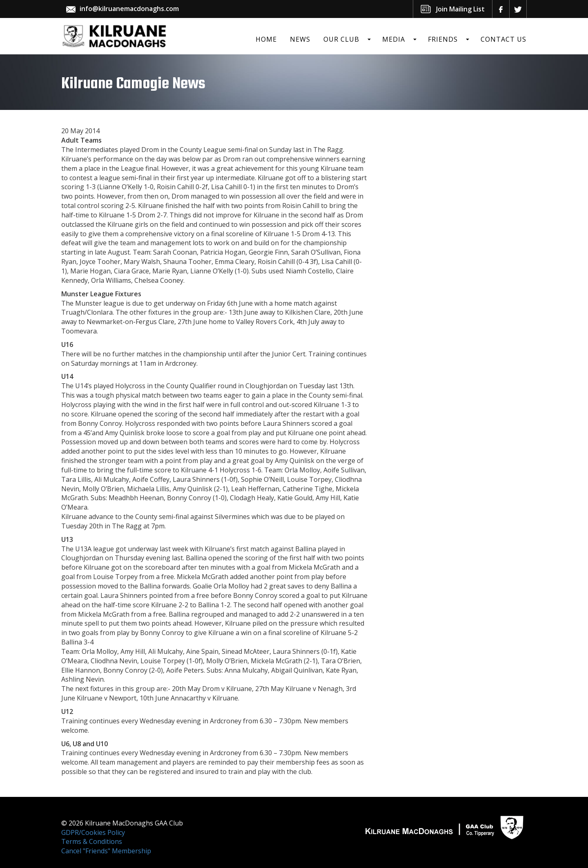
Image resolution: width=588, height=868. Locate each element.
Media (394, 39)
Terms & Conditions (92, 841)
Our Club (341, 39)
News (300, 39)
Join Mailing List (460, 9)
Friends (443, 39)
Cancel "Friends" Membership (106, 851)
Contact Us (503, 39)
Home (266, 39)
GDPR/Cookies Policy (93, 832)
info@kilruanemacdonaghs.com (129, 9)
